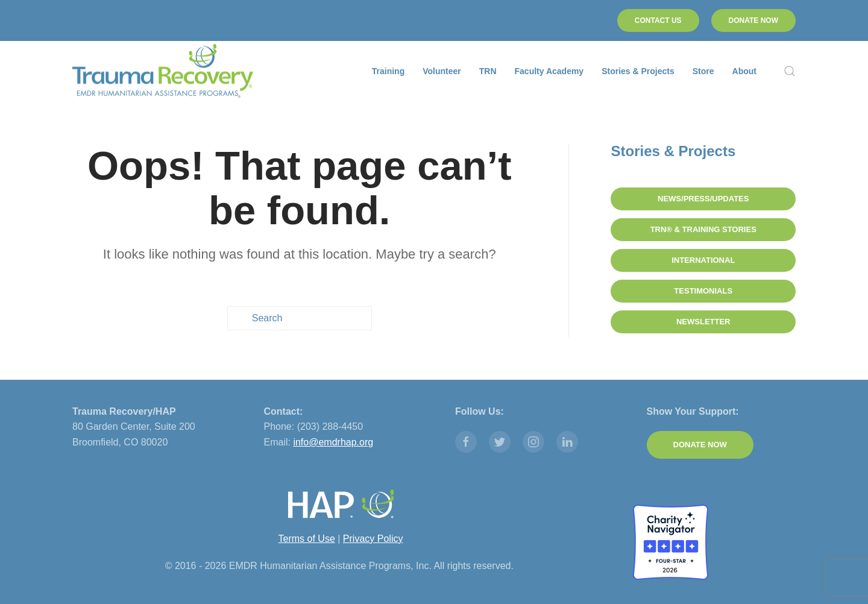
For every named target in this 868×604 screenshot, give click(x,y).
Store (703, 71)
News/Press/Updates (703, 199)
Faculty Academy (549, 71)
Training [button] (388, 71)
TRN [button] (488, 71)
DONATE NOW (753, 20)
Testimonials (703, 291)
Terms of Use (307, 538)
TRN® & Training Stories (703, 229)
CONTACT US (658, 20)
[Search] (300, 318)
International (703, 260)
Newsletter (703, 322)
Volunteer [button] (442, 71)
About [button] (744, 71)
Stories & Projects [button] (638, 71)
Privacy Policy (373, 538)
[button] (790, 71)
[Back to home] (163, 71)
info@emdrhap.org (333, 442)
